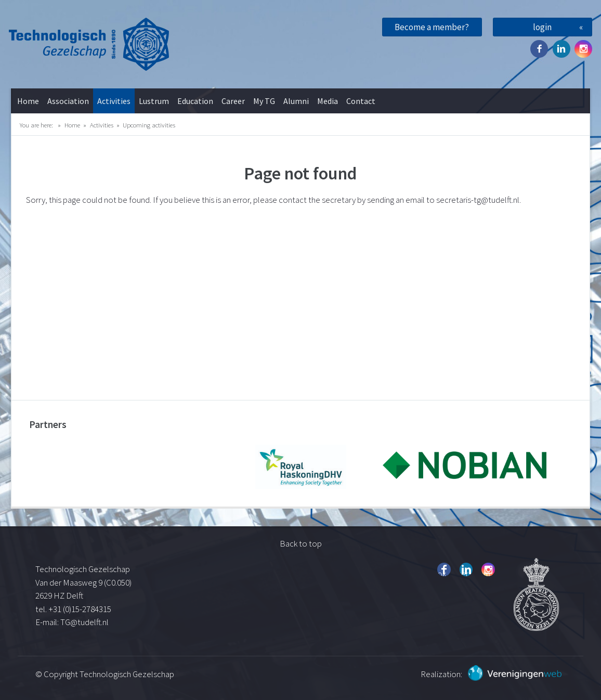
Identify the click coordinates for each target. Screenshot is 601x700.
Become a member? (432, 27)
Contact (361, 101)
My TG (264, 101)
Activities (114, 101)
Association (68, 101)
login (542, 27)
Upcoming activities (149, 125)
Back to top (301, 543)
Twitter (561, 49)
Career (233, 101)
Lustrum (154, 101)
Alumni (296, 101)
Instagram (583, 49)
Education (195, 101)
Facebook (539, 49)
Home (28, 101)
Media (328, 101)
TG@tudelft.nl (85, 622)
